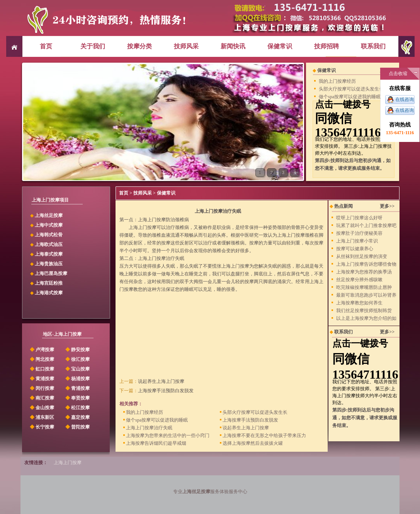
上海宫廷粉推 (49, 283)
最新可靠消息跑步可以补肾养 (366, 295)
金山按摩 (41, 408)
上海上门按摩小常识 (357, 241)
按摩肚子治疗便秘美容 (359, 233)
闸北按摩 (41, 359)
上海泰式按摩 (49, 254)
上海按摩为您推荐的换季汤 (364, 272)
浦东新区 (41, 417)
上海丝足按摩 (49, 215)
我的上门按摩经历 (337, 81)
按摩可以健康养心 (355, 249)
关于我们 (93, 46)
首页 (46, 46)
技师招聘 (326, 46)
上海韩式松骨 (49, 235)
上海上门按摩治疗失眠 (148, 428)
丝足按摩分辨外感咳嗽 (359, 280)
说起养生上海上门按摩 (161, 381)
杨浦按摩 (77, 379)
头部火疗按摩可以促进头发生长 (351, 89)
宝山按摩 (77, 369)
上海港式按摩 (49, 293)
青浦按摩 (77, 388)
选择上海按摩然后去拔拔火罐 (251, 443)
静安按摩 (77, 350)
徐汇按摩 (77, 359)
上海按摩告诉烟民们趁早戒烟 (155, 443)
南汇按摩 (41, 398)
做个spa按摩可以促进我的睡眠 (350, 97)
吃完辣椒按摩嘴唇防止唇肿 (364, 287)
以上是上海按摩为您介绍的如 (366, 318)
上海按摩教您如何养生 (359, 303)
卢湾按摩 (41, 350)
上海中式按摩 (49, 225)
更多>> (387, 206)
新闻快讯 (233, 46)
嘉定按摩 (77, 417)
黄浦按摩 (41, 379)
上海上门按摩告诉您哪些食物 (366, 264)
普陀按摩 (77, 427)
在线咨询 (405, 99)
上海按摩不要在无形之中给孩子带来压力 (263, 435)
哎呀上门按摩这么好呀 (359, 218)
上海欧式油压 (49, 244)
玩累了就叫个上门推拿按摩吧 (366, 225)
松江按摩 (77, 408)
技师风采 (186, 46)
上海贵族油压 (49, 264)
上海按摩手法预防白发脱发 (166, 391)
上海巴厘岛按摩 (51, 273)
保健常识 (280, 46)
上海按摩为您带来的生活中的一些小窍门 (166, 435)
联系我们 (373, 46)
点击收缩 (398, 73)
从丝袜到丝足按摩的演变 (362, 256)
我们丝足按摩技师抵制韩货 (364, 311)
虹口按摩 (41, 369)
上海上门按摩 (68, 463)
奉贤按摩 (77, 398)
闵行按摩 (41, 388)
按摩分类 (139, 46)
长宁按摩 (41, 427)
